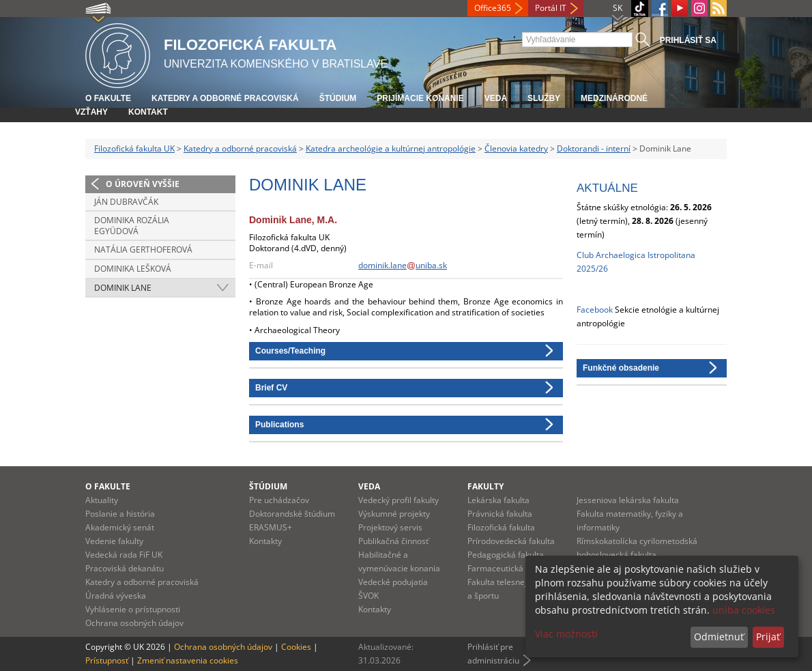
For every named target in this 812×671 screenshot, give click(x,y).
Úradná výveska (116, 596)
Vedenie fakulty (114, 541)
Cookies (296, 647)
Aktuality (102, 500)
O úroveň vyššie (143, 184)
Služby (544, 98)
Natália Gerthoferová (143, 249)
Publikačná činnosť (393, 541)
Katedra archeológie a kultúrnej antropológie (391, 148)
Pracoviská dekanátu (125, 568)
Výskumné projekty (394, 514)
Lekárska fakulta (498, 500)
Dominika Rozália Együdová (132, 226)
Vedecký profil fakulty (398, 500)
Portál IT (551, 8)
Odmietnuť (719, 637)
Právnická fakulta (500, 514)
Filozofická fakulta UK (134, 148)
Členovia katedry (516, 148)
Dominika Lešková (133, 269)
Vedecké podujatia (393, 582)
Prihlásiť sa (688, 40)
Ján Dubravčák (126, 202)
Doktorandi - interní (594, 148)
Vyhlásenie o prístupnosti (133, 609)
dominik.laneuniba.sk (403, 265)
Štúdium (338, 98)
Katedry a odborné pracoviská (225, 98)
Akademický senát (120, 527)
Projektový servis (390, 527)
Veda (496, 98)
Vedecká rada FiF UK (124, 555)
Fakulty (485, 486)
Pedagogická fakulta (506, 555)
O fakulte (108, 98)
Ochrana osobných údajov (134, 623)
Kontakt (148, 112)
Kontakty (265, 541)
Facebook (595, 310)
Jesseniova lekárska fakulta (628, 500)
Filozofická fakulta (501, 527)
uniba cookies (744, 610)
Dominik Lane (123, 288)
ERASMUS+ (271, 527)
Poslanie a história (120, 514)
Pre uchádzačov (279, 500)
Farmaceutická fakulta (509, 568)
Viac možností (566, 634)
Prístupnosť (107, 660)
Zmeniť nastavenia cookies (188, 660)
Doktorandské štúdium (292, 514)
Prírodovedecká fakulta (511, 541)
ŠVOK (368, 596)
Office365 (493, 8)
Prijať (768, 637)
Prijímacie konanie (420, 98)
